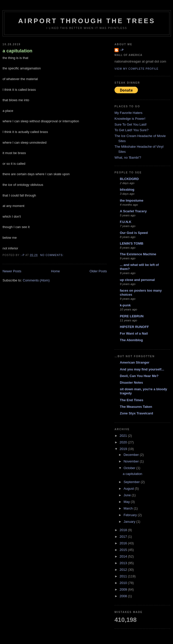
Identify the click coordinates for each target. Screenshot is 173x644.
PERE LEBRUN (132, 316)
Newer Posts (12, 271)
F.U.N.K (126, 222)
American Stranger (135, 362)
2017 (124, 537)
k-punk (125, 305)
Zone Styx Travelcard (136, 413)
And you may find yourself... (142, 369)
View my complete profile (136, 69)
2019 (124, 449)
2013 (124, 563)
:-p (122, 50)
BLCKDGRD (129, 179)
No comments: (52, 255)
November (132, 461)
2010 (124, 583)
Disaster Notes (131, 383)
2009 (124, 589)
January (130, 522)
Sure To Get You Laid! (131, 124)
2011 (124, 576)
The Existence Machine (138, 254)
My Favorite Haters (128, 113)
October (130, 468)
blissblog (127, 190)
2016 (124, 543)
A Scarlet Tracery (133, 211)
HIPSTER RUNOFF (134, 327)
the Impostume (132, 200)
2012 (124, 570)
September (132, 482)
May (127, 502)
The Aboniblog (131, 340)
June (128, 495)
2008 (124, 596)
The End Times (132, 400)
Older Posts (98, 271)
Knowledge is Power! (130, 119)
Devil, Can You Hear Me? (139, 376)
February (131, 515)
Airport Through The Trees (87, 21)
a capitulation (17, 51)
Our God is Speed (134, 233)
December (132, 455)
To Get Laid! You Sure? (132, 130)
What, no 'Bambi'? (128, 158)
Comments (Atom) (36, 280)
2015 (124, 550)
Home (56, 271)
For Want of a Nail (134, 333)
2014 (124, 556)
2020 (124, 442)
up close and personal (137, 280)
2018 (124, 530)
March (129, 508)
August (129, 489)
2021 (124, 436)
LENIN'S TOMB (132, 243)
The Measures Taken (136, 407)
